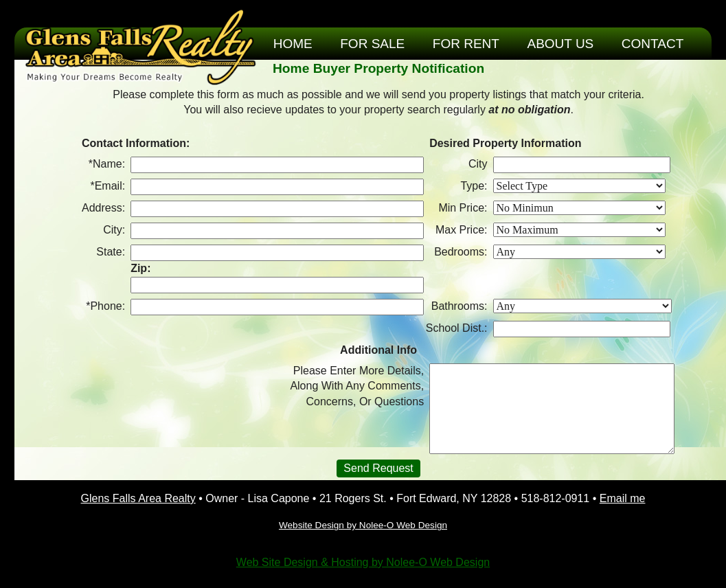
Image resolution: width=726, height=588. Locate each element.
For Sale (372, 44)
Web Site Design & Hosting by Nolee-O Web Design (363, 562)
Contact (653, 44)
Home (293, 44)
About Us (561, 44)
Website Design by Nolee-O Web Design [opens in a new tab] (363, 525)
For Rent (466, 44)
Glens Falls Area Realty (138, 498)
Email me (623, 498)
